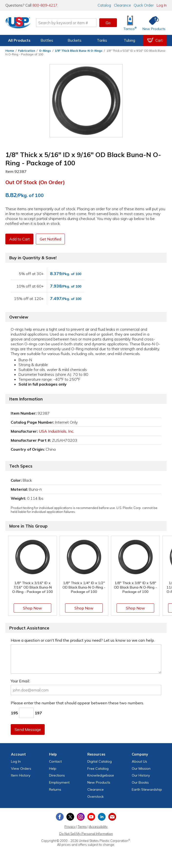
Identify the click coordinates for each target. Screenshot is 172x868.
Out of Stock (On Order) (35, 182)
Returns (55, 789)
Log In (162, 5)
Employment (59, 782)
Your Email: (20, 681)
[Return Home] (19, 24)
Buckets (75, 40)
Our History (141, 775)
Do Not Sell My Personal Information (86, 834)
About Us (139, 761)
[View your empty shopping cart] (155, 40)
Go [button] (108, 23)
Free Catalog (98, 768)
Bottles (47, 40)
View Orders (21, 768)
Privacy (70, 827)
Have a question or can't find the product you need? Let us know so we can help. (83, 640)
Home (10, 51)
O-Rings (45, 51)
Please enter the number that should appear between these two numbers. (77, 703)
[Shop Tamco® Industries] (130, 23)
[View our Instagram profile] (81, 817)
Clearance (122, 5)
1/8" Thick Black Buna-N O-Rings (79, 51)
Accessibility (98, 827)
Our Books (140, 782)
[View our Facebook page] (60, 817)
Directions (57, 775)
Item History (21, 775)
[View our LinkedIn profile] (102, 817)
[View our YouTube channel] (91, 817)
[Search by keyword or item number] (67, 23)
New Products (99, 782)
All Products (19, 40)
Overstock (96, 797)
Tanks (102, 40)
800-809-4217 (45, 5)
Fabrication (27, 51)
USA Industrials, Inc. (56, 431)
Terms (82, 827)
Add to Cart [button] (20, 239)
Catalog (104, 5)
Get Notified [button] (52, 239)
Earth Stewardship (147, 789)
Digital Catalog (100, 761)
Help (53, 768)
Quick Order (144, 5)
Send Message (28, 729)
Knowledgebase (101, 775)
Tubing (129, 40)
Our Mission (141, 768)
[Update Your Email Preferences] (112, 817)
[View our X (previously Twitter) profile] (70, 817)
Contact (55, 761)
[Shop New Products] (152, 23)
